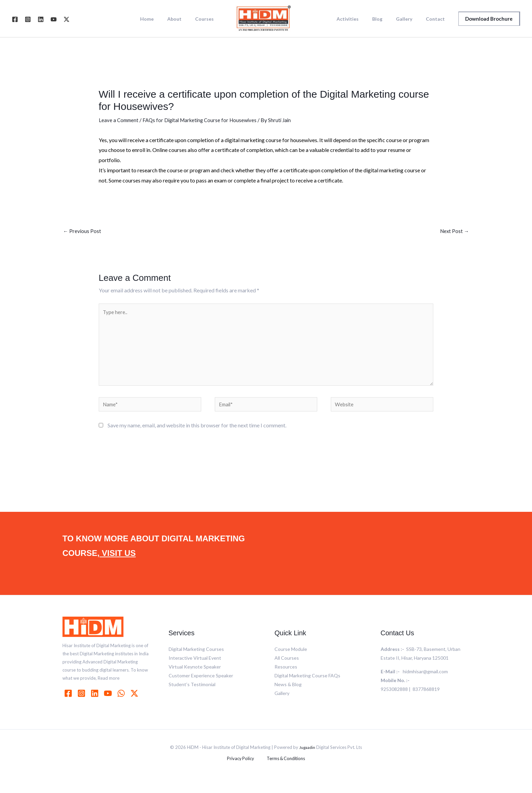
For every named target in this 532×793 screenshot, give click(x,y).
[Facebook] (15, 19)
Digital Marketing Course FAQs (307, 685)
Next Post (454, 231)
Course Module (291, 658)
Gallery (410, 19)
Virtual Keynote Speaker (195, 676)
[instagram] (82, 702)
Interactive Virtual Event (195, 667)
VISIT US (118, 562)
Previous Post (82, 231)
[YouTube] (54, 19)
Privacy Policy (242, 768)
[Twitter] (66, 19)
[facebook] (69, 702)
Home (157, 19)
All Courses (287, 667)
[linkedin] (96, 702)
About (180, 19)
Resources (286, 676)
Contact (437, 19)
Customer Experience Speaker (201, 685)
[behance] (135, 702)
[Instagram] (28, 19)
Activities (362, 19)
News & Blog (288, 693)
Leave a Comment (119, 120)
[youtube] (109, 702)
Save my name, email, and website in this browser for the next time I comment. (197, 434)
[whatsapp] (122, 702)
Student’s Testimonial (192, 693)
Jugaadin (307, 756)
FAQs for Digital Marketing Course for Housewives (204, 120)
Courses (206, 19)
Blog (387, 19)
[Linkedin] (41, 19)
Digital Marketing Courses (196, 658)
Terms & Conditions (283, 768)
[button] (489, 19)
